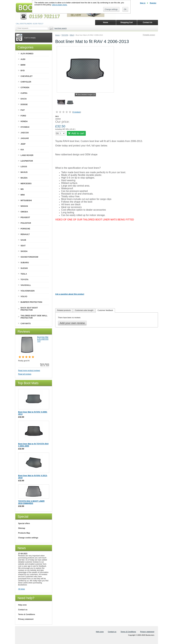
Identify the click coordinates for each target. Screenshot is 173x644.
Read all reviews (25, 374)
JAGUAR (25, 138)
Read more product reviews (29, 371)
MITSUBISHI (26, 200)
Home (57, 35)
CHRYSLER (26, 82)
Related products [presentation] (64, 310)
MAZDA (24, 178)
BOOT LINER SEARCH (61, 28)
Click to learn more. (59, 5)
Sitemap (22, 528)
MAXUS (24, 172)
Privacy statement (26, 619)
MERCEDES (26, 183)
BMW (23, 65)
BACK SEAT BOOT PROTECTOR (29, 309)
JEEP (23, 144)
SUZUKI (24, 268)
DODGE (24, 104)
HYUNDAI (25, 127)
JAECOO (25, 133)
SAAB (23, 240)
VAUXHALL (26, 285)
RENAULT (25, 234)
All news (22, 589)
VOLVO (24, 296)
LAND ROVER (27, 155)
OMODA (24, 212)
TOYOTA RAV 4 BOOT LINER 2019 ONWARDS (31, 502)
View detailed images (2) (86, 95)
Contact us (23, 610)
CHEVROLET (27, 76)
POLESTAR (26, 223)
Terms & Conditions (27, 614)
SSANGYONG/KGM (29, 257)
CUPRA (24, 93)
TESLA (24, 274)
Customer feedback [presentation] (105, 310)
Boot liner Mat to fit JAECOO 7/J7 (43, 339)
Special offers (24, 523)
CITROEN (25, 87)
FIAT (23, 110)
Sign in (143, 3)
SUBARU (25, 263)
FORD (23, 116)
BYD (23, 71)
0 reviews (77, 112)
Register (153, 3)
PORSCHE (25, 229)
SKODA (24, 251)
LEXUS (24, 167)
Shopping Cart (127, 22)
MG (22, 189)
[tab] (64, 310)
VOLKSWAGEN (28, 291)
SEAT (23, 246)
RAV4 (72, 35)
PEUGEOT (25, 217)
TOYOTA (65, 35)
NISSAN (24, 206)
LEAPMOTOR (27, 161)
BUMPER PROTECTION (31, 302)
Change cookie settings (28, 538)
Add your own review (72, 323)
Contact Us (147, 22)
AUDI (23, 59)
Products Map (24, 533)
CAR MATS (26, 323)
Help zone (22, 605)
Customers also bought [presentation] (84, 310)
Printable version (149, 35)
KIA (22, 150)
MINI (23, 195)
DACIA (24, 99)
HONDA (24, 121)
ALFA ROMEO (27, 54)
